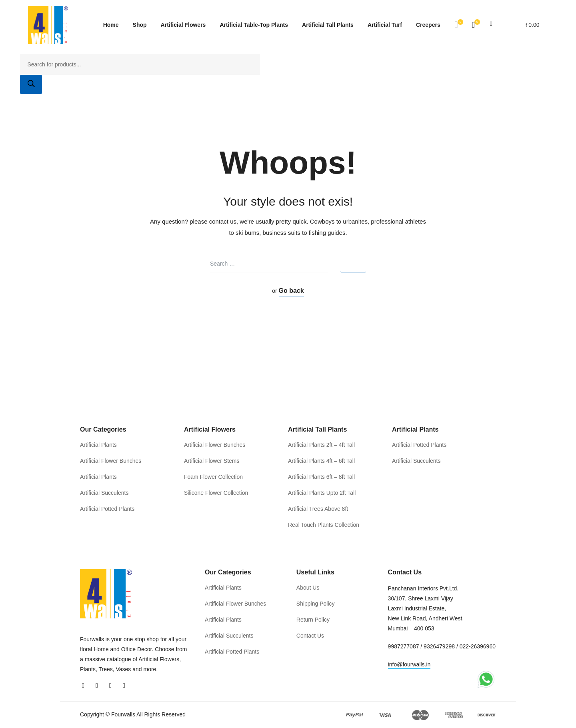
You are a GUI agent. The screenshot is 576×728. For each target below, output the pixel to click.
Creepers (428, 25)
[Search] (31, 84)
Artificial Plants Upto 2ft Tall (322, 493)
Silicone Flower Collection (216, 493)
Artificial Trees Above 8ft (318, 509)
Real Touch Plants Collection (324, 525)
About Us (308, 588)
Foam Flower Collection (213, 477)
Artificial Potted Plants (107, 509)
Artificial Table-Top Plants (254, 25)
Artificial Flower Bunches (111, 461)
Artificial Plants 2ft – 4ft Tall (321, 445)
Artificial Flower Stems (212, 461)
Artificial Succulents (104, 493)
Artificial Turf (385, 25)
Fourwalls (123, 715)
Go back (291, 291)
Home (111, 25)
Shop (140, 25)
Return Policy (313, 620)
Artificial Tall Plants (328, 25)
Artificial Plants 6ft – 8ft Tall (321, 477)
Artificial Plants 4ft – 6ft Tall (321, 461)
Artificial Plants (98, 445)
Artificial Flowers (183, 25)
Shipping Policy (316, 604)
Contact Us (310, 636)
